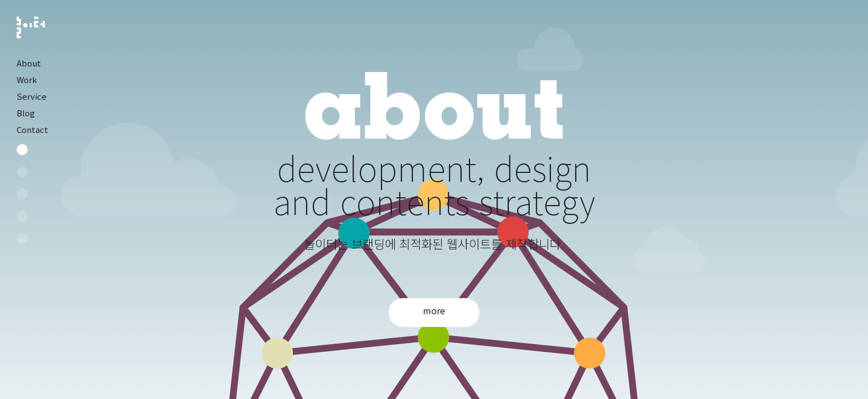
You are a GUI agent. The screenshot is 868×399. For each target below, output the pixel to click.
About (29, 63)
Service (32, 96)
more (434, 310)
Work (27, 80)
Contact (32, 129)
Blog (26, 113)
